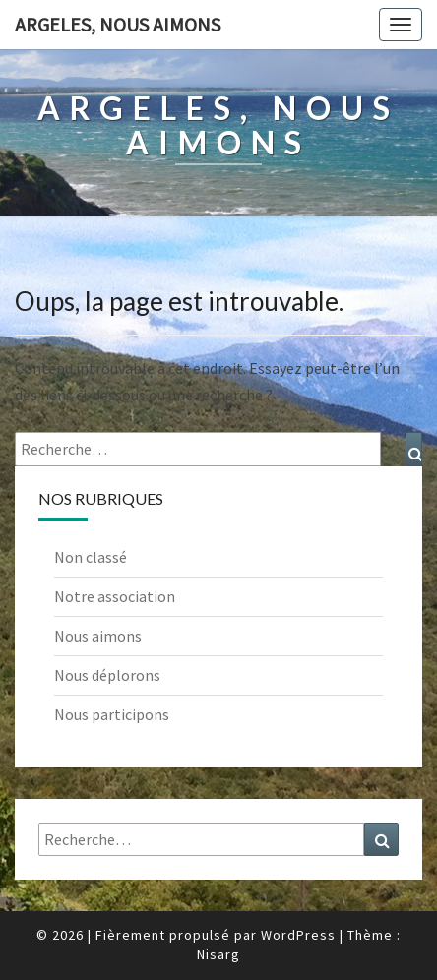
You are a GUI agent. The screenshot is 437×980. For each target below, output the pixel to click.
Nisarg (218, 954)
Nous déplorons (107, 675)
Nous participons (112, 714)
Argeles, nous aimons (118, 24)
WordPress (298, 935)
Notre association (115, 596)
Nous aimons (98, 636)
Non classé (91, 557)
